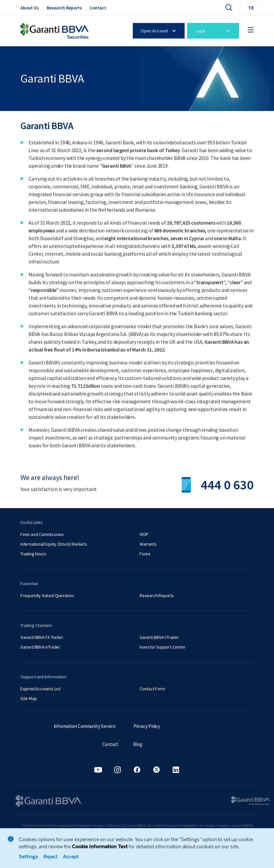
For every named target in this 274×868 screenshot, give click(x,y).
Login (214, 31)
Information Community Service (85, 726)
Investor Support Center (162, 647)
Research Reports (64, 8)
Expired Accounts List (40, 689)
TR (251, 8)
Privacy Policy (147, 726)
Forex (145, 554)
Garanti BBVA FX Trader (42, 637)
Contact (98, 8)
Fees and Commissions (42, 534)
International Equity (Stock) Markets (54, 544)
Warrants (148, 544)
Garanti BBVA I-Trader (159, 637)
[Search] (229, 7)
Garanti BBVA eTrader (40, 647)
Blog (138, 744)
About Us (30, 8)
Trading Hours (33, 554)
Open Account (159, 31)
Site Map (29, 698)
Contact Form (152, 689)
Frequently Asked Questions (47, 595)
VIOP (144, 534)
